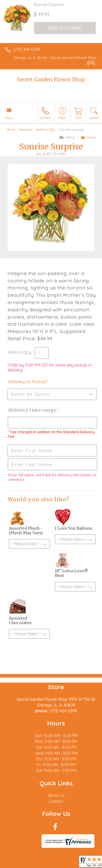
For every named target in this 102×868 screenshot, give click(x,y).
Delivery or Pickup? (28, 382)
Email (89, 138)
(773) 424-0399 (27, 49)
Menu (9, 118)
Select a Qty (20, 352)
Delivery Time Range (33, 410)
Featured (25, 129)
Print (67, 138)
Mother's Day (45, 129)
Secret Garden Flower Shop (51, 79)
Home (11, 129)
